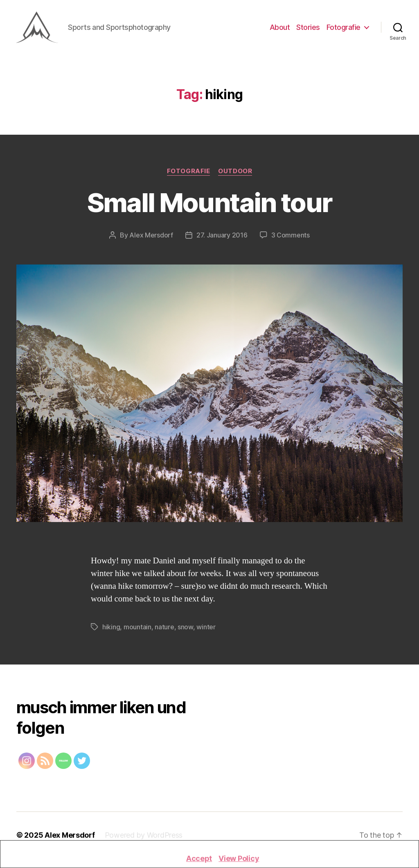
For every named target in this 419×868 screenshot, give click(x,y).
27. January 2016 (222, 236)
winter (206, 628)
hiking (111, 628)
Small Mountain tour (209, 203)
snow (185, 628)
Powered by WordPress (144, 836)
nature (164, 628)
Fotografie (344, 28)
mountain (137, 628)
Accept (199, 858)
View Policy (239, 858)
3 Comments (291, 236)
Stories (308, 28)
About (280, 28)
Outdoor (235, 172)
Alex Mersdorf (151, 236)
